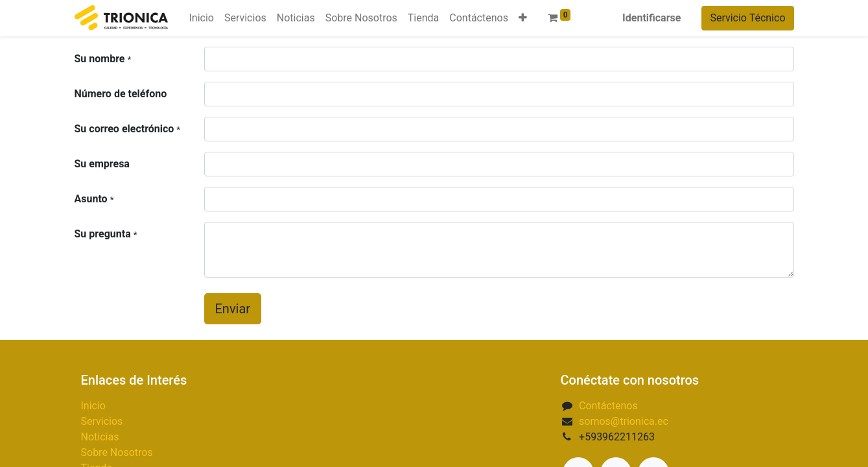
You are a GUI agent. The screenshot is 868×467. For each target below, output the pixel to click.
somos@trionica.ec (624, 421)
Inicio (93, 406)
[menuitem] (201, 18)
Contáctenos (608, 406)
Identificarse (651, 18)
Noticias (100, 437)
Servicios (102, 421)
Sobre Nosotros (117, 452)
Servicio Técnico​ (747, 18)
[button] (523, 18)
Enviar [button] (233, 309)
